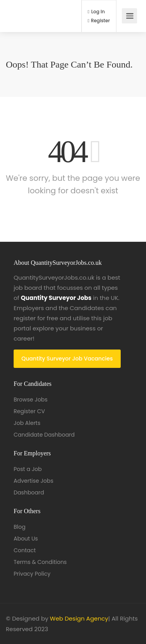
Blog (19, 527)
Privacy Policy (32, 574)
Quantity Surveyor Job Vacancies (67, 359)
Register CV (29, 411)
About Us (26, 539)
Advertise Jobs (33, 481)
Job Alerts (27, 423)
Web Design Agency (79, 618)
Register (99, 21)
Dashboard (29, 492)
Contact (25, 550)
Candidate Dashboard (44, 435)
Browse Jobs (31, 400)
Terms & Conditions (40, 562)
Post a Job (28, 469)
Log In (96, 12)
